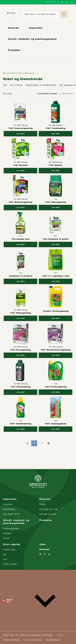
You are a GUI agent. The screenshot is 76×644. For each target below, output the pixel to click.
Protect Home (9, 550)
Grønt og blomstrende (26, 73)
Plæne (42, 504)
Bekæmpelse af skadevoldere (41, 85)
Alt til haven (16, 85)
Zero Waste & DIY (11, 514)
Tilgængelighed (53, 640)
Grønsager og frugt (49, 509)
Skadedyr (7, 533)
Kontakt (51, 2)
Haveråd (13, 28)
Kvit (5, 555)
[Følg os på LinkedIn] (72, 2)
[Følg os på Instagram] (62, 2)
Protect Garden (10, 564)
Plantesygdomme (11, 529)
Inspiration (36, 28)
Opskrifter (8, 504)
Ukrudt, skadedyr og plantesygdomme (32, 39)
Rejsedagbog (9, 509)
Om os (60, 635)
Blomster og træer (48, 514)
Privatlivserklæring (32, 640)
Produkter (14, 50)
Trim (5, 559)
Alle (5, 85)
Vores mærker (12, 545)
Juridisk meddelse (11, 640)
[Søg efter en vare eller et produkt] (41, 14)
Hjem (5, 73)
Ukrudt (6, 538)
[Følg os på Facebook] (67, 2)
